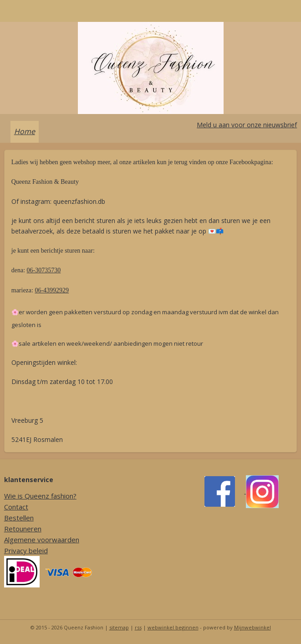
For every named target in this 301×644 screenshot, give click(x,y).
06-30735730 (44, 270)
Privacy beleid (26, 551)
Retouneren (23, 529)
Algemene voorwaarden (42, 540)
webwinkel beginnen (173, 627)
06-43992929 (52, 290)
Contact (16, 507)
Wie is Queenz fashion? (40, 496)
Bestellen (19, 518)
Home (25, 131)
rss (138, 627)
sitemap (119, 627)
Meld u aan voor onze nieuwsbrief (247, 125)
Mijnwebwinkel (253, 627)
